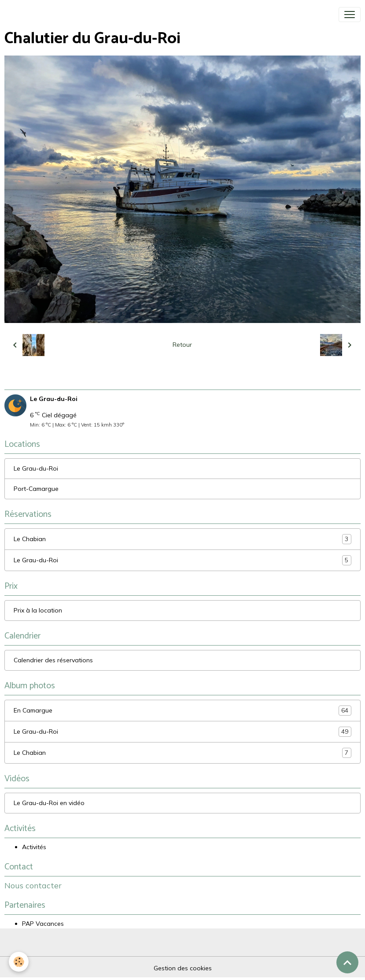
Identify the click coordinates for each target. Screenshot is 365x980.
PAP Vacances (43, 924)
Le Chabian (182, 539)
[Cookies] (19, 962)
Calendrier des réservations (53, 660)
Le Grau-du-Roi (36, 468)
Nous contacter (33, 885)
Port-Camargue (36, 489)
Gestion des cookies (183, 968)
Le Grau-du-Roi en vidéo (49, 803)
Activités (34, 847)
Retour (182, 345)
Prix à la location (38, 610)
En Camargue (182, 711)
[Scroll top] (347, 962)
